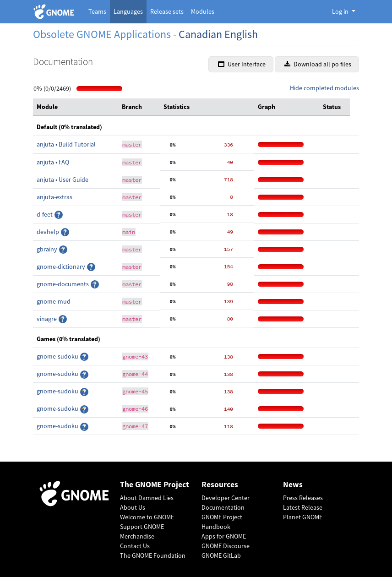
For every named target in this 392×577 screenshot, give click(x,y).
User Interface (242, 64)
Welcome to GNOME (147, 517)
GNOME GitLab (221, 555)
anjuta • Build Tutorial (66, 144)
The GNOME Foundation (153, 555)
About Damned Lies (147, 498)
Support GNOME (142, 527)
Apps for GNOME (224, 536)
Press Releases (303, 498)
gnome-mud (54, 301)
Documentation (223, 507)
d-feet (45, 214)
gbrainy (48, 249)
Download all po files (318, 64)
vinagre (47, 319)
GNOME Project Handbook (222, 522)
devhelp (49, 232)
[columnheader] (76, 107)
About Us (133, 507)
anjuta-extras (54, 197)
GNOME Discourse (226, 546)
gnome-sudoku (58, 356)
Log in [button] (341, 11)
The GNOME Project (155, 485)
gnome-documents (63, 284)
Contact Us (135, 546)
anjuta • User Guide (63, 180)
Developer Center (226, 498)
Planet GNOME (303, 517)
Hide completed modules (324, 88)
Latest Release (303, 507)
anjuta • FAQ (53, 162)
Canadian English (218, 34)
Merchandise (137, 536)
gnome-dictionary (62, 267)
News (293, 485)
